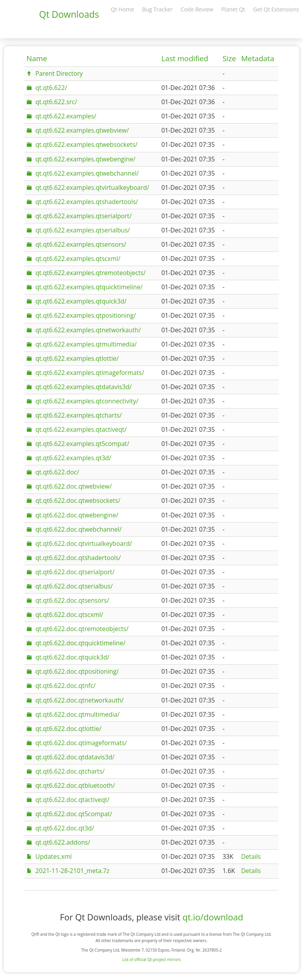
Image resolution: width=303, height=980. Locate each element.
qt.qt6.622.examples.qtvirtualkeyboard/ (92, 187)
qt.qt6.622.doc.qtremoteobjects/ (82, 629)
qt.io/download (213, 917)
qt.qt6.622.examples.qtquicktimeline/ (89, 287)
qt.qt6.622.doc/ (57, 472)
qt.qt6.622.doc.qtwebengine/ (77, 515)
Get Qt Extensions (276, 9)
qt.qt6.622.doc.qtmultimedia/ (78, 714)
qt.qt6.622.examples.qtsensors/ (81, 244)
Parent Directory (59, 73)
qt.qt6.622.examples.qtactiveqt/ (81, 429)
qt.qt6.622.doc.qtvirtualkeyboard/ (84, 543)
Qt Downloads (69, 14)
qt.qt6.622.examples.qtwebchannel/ (87, 173)
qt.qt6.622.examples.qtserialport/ (84, 216)
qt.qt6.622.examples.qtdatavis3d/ (84, 387)
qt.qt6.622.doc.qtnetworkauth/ (80, 700)
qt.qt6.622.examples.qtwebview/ (82, 130)
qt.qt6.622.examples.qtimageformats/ (90, 373)
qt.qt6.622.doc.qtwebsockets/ (78, 500)
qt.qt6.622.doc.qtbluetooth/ (75, 785)
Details (251, 856)
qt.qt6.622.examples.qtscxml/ (78, 259)
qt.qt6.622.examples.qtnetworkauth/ (88, 330)
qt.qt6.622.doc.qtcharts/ (70, 771)
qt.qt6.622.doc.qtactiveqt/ (73, 800)
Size (229, 58)
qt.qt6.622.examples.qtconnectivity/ (87, 401)
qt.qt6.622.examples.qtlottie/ (77, 358)
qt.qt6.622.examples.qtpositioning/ (86, 315)
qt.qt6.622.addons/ (63, 842)
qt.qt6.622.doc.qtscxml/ (69, 615)
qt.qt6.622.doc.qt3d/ (65, 828)
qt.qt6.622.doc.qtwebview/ (74, 486)
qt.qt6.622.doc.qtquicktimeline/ (80, 643)
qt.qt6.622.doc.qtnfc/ (66, 686)
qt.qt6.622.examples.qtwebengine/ (85, 159)
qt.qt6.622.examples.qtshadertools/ (87, 202)
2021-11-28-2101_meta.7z (73, 871)
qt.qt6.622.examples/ (66, 116)
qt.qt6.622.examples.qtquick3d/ (81, 301)
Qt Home (123, 9)
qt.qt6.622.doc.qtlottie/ (68, 729)
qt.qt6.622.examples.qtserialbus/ (83, 230)
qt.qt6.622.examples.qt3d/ (73, 458)
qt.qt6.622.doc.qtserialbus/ (74, 586)
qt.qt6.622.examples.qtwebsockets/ (87, 144)
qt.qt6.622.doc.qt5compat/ (74, 814)
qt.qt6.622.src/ (56, 102)
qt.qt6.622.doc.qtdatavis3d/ (75, 757)
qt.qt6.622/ (51, 88)
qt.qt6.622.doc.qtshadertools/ (78, 558)
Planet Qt (233, 9)
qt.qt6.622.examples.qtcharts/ (79, 415)
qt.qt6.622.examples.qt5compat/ (82, 444)
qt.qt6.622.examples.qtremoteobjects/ (91, 273)
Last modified (185, 58)
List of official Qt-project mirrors (152, 959)
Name (37, 58)
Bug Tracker (157, 9)
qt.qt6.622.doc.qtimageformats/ (81, 743)
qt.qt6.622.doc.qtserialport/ (75, 572)
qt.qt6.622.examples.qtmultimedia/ (86, 344)
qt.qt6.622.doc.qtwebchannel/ (79, 529)
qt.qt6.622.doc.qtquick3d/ (73, 657)
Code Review (197, 9)
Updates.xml (54, 856)
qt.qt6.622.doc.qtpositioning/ (77, 671)
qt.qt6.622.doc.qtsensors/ (72, 600)
